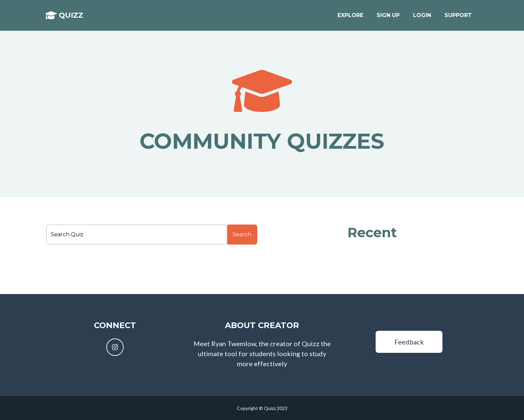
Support (458, 17)
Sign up (388, 17)
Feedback (409, 342)
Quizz (70, 17)
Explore (350, 17)
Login (422, 17)
